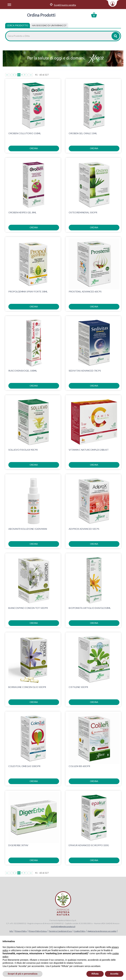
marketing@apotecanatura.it (63, 926)
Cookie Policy (80, 931)
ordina (34, 148)
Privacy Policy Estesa (38, 931)
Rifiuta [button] (95, 974)
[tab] (49, 25)
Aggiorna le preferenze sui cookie (102, 931)
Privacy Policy (21, 931)
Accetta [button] (114, 974)
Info (11, 931)
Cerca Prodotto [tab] (18, 25)
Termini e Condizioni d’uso (60, 931)
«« (7, 75)
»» (31, 75)
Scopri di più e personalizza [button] (23, 974)
